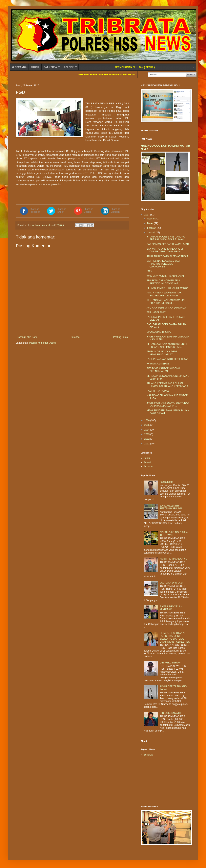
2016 (147, 420)
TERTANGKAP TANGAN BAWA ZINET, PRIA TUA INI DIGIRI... (167, 302)
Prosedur (148, 466)
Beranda (19, 67)
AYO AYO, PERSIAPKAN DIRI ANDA (166, 308)
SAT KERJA (50, 67)
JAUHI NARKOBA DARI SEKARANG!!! (167, 256)
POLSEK (69, 67)
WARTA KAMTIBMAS (158, 364)
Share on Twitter (62, 211)
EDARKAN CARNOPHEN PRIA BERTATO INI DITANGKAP (163, 282)
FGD (149, 271)
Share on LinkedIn (116, 211)
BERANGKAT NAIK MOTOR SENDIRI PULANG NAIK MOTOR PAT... (167, 345)
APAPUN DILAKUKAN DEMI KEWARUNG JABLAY (162, 353)
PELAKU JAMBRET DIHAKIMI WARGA (167, 288)
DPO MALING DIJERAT (159, 332)
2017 (147, 215)
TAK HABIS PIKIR (156, 312)
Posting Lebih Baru (27, 337)
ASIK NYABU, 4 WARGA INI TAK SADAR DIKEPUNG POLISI (164, 294)
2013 (147, 434)
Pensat (147, 462)
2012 (147, 439)
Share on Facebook (35, 211)
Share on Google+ (88, 211)
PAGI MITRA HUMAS (158, 391)
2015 (147, 425)
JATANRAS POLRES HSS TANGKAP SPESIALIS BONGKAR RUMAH (166, 238)
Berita (147, 458)
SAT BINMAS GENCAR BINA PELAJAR (168, 244)
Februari (152, 228)
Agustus (152, 219)
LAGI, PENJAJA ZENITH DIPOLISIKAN (167, 359)
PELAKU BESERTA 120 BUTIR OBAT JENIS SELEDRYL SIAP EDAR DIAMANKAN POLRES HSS (175, 637)
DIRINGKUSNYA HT (171, 713)
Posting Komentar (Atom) (42, 343)
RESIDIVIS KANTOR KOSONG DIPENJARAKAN (163, 370)
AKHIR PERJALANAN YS (174, 559)
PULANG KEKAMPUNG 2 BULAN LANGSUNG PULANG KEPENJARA (167, 385)
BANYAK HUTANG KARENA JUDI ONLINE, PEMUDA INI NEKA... (165, 250)
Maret (151, 223)
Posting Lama (121, 337)
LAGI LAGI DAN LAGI (171, 583)
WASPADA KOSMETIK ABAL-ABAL (165, 276)
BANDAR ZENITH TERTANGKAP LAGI (171, 507)
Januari (151, 233)
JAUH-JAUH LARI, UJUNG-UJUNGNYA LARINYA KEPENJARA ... (168, 404)
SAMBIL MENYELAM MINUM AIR (171, 608)
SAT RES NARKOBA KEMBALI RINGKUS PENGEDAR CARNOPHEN (163, 264)
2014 (147, 430)
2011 (147, 444)
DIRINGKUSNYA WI (171, 663)
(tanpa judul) (166, 482)
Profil (35, 67)
